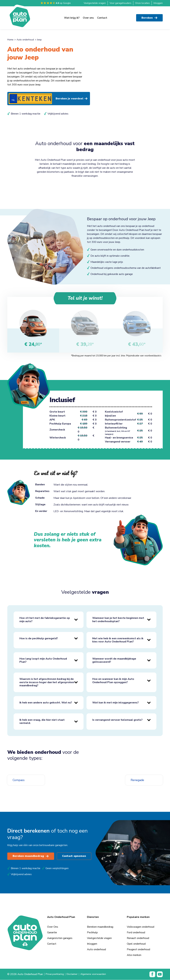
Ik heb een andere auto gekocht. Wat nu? (46, 703)
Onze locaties (142, 3)
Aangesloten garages (60, 938)
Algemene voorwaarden (97, 974)
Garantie (52, 933)
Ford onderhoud (136, 933)
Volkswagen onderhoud (141, 927)
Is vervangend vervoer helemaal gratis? (117, 720)
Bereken (149, 17)
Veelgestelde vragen (95, 3)
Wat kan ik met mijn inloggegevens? (116, 703)
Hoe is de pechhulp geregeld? (39, 639)
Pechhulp (92, 933)
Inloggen (158, 3)
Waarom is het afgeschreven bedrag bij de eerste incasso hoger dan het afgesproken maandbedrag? (47, 682)
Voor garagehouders (120, 3)
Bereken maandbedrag (31, 856)
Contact (102, 17)
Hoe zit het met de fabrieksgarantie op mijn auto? (45, 620)
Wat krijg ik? (72, 17)
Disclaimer (74, 974)
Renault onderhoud (138, 938)
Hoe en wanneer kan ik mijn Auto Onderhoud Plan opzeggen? (113, 681)
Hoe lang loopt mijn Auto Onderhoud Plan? (43, 660)
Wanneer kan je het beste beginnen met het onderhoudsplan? (118, 620)
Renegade (138, 780)
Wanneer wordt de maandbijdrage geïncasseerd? (114, 660)
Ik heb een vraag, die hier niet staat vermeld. (42, 722)
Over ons (88, 17)
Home (10, 40)
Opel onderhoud (136, 944)
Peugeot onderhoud (138, 950)
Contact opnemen (74, 856)
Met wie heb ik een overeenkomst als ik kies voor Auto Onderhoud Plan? (118, 640)
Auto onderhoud (25, 40)
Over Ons (53, 927)
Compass (20, 780)
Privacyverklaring (55, 974)
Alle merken (134, 955)
